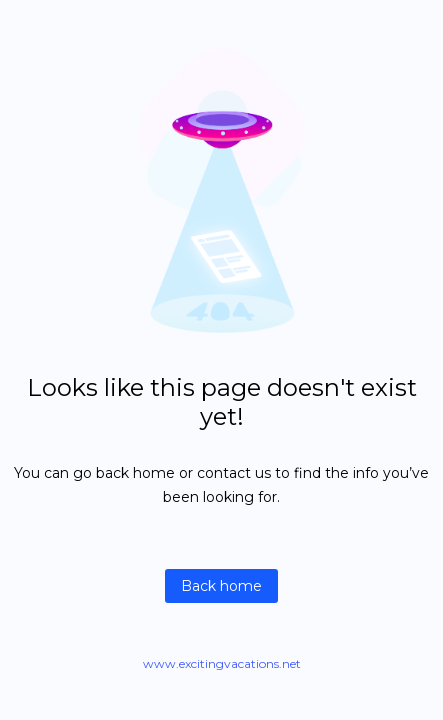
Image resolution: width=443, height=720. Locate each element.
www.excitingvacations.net (222, 663)
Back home (221, 586)
